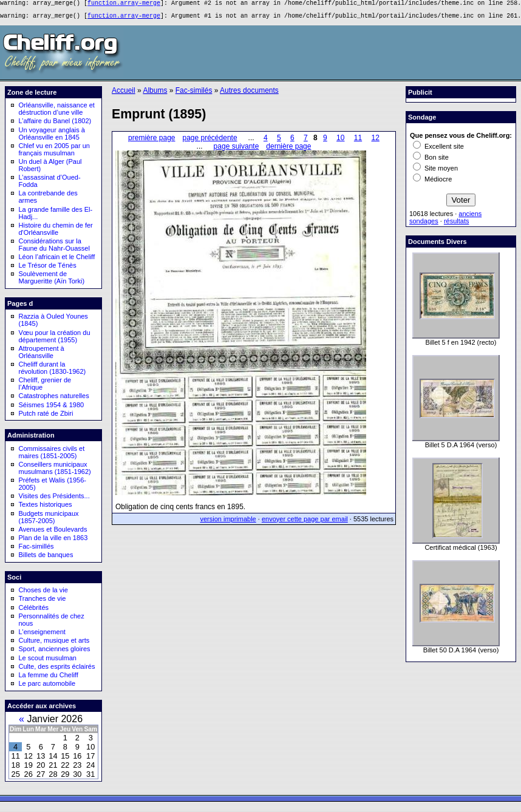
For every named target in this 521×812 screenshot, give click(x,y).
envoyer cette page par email (305, 523)
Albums (155, 94)
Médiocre (432, 183)
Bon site (431, 161)
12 (376, 141)
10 (340, 141)
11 (358, 141)
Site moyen (435, 172)
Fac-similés (194, 94)
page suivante (237, 150)
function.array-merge (124, 4)
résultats (457, 225)
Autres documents (249, 94)
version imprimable (228, 523)
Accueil (124, 94)
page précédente (210, 141)
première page (152, 141)
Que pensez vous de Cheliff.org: (461, 139)
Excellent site (438, 150)
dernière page (288, 150)
